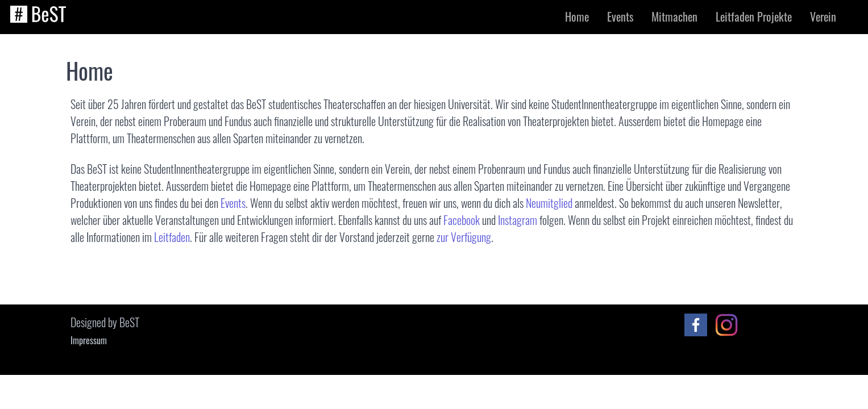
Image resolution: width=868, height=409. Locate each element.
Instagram (518, 220)
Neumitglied (549, 203)
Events (620, 16)
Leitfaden (172, 237)
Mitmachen (674, 16)
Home (577, 16)
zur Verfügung (464, 237)
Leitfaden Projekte (754, 16)
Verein (823, 16)
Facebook (462, 220)
